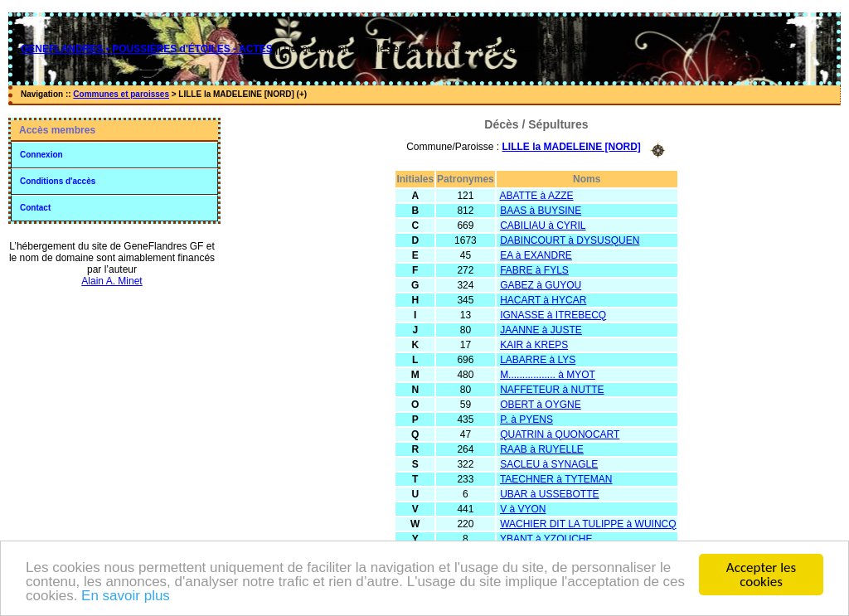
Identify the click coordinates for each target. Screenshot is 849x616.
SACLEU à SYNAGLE (549, 464)
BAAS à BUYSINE (541, 211)
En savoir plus (126, 597)
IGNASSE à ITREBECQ (553, 315)
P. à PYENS (526, 420)
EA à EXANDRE (536, 255)
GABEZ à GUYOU (541, 285)
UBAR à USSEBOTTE (549, 494)
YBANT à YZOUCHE (546, 539)
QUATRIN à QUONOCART (560, 434)
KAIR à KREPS (534, 345)
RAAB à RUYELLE (542, 449)
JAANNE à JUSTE (541, 330)
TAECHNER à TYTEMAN (556, 479)
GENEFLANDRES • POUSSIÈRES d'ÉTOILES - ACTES (147, 49)
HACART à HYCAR (543, 300)
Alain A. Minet (112, 281)
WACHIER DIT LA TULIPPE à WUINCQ (588, 524)
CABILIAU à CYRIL (543, 226)
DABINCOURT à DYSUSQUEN (570, 240)
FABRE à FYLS (534, 270)
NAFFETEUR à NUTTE (552, 390)
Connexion (41, 155)
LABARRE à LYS (538, 360)
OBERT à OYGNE (541, 405)
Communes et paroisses (121, 94)
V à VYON (523, 509)
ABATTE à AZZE (536, 196)
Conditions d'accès (58, 181)
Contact (35, 208)
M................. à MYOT (548, 375)
